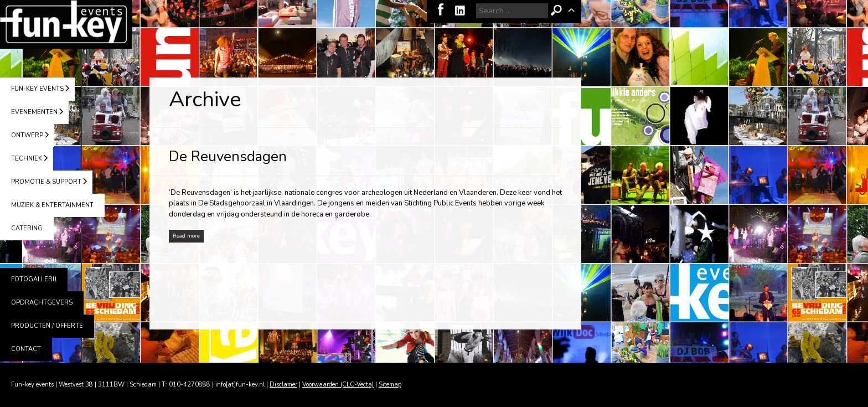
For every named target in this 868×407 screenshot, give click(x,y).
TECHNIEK (27, 159)
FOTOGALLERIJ (34, 279)
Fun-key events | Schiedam (66, 24)
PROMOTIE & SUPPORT (46, 182)
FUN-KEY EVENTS (37, 89)
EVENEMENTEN (34, 112)
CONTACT (26, 349)
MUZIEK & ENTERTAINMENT (52, 205)
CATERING (27, 228)
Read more (186, 236)
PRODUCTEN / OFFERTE (47, 326)
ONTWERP (27, 135)
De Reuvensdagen (228, 156)
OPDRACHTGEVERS (42, 303)
